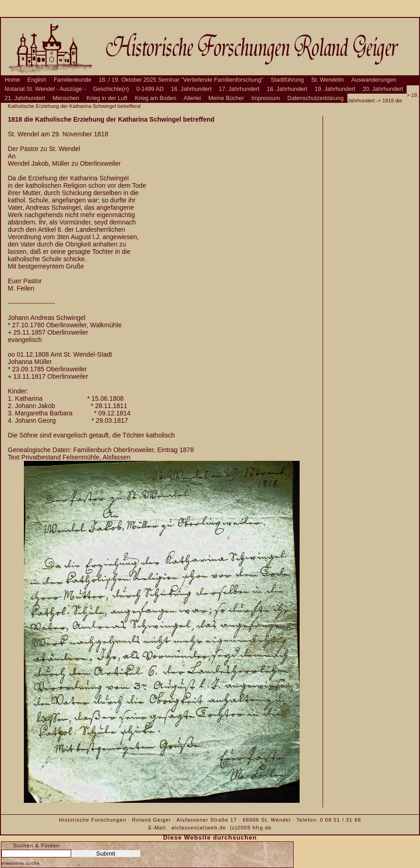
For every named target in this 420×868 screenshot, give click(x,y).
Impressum (266, 98)
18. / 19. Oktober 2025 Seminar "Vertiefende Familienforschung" (181, 80)
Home (12, 80)
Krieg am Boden (155, 98)
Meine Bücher (226, 98)
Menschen (66, 98)
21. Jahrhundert (25, 98)
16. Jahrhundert (191, 89)
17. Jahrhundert (239, 89)
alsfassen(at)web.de (199, 828)
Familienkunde (73, 80)
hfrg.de (262, 828)
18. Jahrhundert (287, 89)
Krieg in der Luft (107, 98)
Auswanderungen (374, 80)
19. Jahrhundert (335, 89)
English (37, 80)
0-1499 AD (150, 89)
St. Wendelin (327, 80)
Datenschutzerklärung (315, 98)
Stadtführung (287, 80)
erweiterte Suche (21, 863)
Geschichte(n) (111, 89)
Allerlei (193, 98)
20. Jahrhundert (383, 89)
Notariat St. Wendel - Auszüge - (45, 89)
